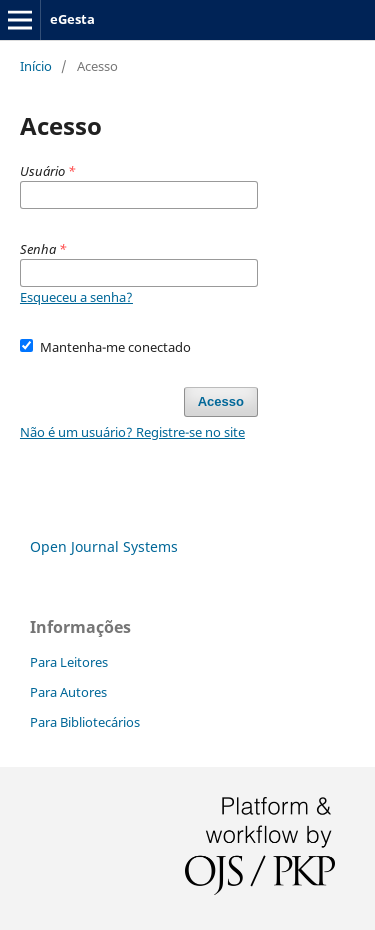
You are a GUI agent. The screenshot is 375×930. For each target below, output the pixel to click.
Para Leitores (69, 662)
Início (36, 66)
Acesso (221, 401)
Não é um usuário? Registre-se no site (132, 432)
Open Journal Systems (104, 546)
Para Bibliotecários (85, 722)
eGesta (72, 19)
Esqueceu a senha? (76, 297)
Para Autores (68, 692)
